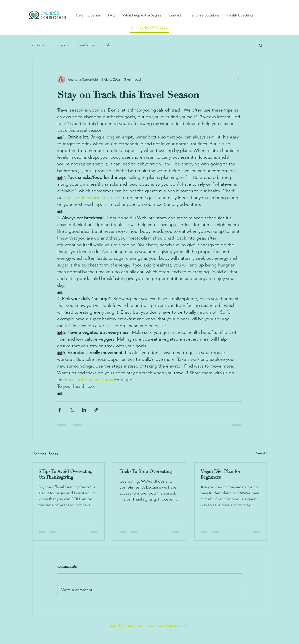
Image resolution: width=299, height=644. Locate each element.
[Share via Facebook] (60, 410)
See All (262, 453)
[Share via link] (96, 410)
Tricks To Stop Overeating (146, 471)
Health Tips (87, 45)
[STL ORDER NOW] (149, 28)
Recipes (62, 45)
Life (108, 45)
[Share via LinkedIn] (84, 410)
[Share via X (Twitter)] (72, 410)
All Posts (39, 45)
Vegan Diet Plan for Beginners (220, 474)
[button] (261, 45)
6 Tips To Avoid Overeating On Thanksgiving (65, 474)
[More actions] (239, 79)
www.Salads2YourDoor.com (167, 626)
